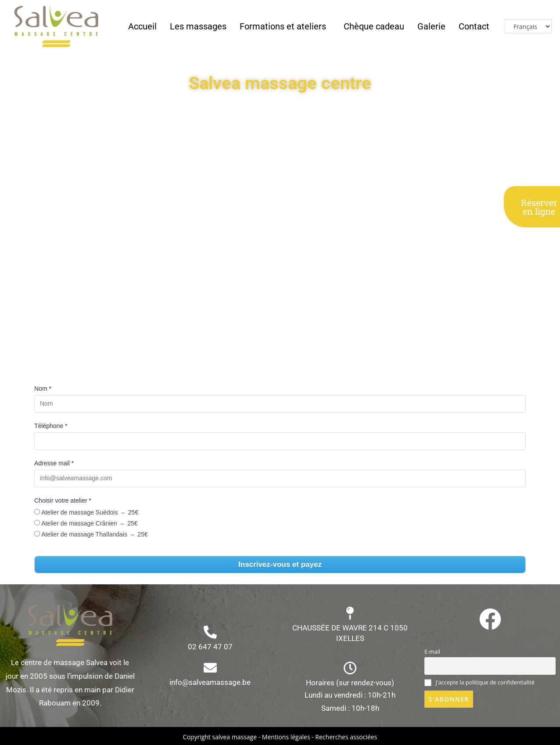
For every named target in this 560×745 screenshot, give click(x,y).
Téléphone (51, 426)
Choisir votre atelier (63, 500)
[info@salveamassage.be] (210, 668)
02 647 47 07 (210, 647)
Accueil (142, 26)
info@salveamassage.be (210, 682)
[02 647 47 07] (210, 632)
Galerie (431, 26)
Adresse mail (54, 463)
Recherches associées (346, 737)
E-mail (432, 652)
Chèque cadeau (374, 26)
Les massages (198, 26)
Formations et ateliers (283, 26)
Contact (474, 26)
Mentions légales (286, 737)
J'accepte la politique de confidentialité (479, 682)
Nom (43, 389)
